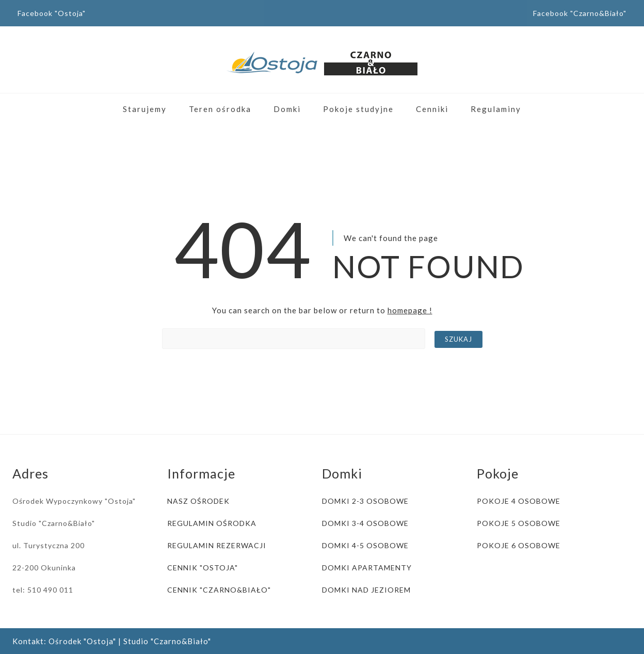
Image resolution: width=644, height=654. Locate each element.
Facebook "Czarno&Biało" (580, 13)
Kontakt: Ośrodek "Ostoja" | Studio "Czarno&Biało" (112, 641)
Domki (287, 109)
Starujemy (145, 109)
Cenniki (432, 109)
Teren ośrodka (220, 109)
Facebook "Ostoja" (52, 13)
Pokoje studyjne (358, 109)
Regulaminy (496, 109)
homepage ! (410, 310)
